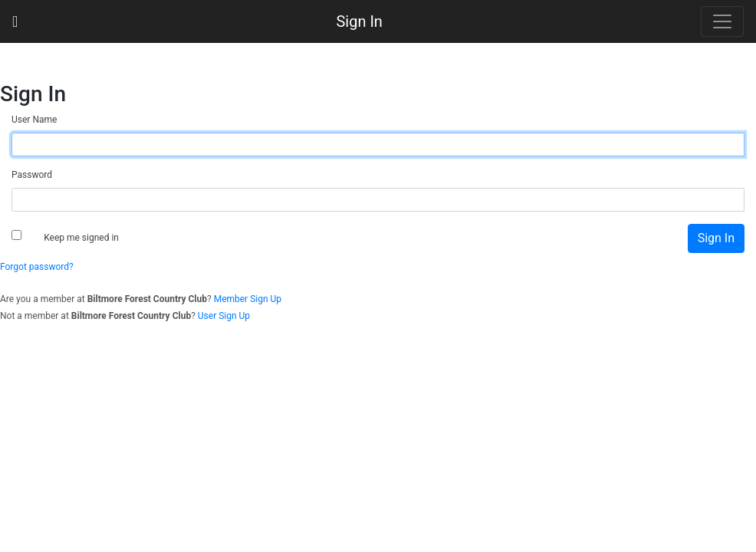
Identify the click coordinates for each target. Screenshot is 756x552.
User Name (34, 120)
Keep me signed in (81, 238)
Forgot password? (37, 267)
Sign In (359, 21)
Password (32, 175)
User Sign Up (224, 316)
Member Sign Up (248, 299)
